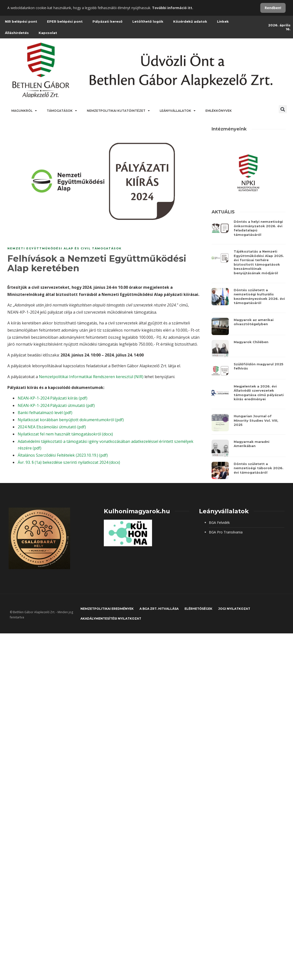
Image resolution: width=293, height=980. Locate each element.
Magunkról (24, 111)
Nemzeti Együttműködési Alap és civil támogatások (64, 248)
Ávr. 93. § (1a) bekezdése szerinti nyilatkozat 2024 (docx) (69, 462)
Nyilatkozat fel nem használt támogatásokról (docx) (65, 434)
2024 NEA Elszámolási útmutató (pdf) (52, 427)
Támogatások (62, 111)
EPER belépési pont (65, 21)
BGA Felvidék (219, 522)
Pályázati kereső (108, 21)
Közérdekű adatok (190, 21)
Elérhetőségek (198, 609)
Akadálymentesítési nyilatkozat (111, 619)
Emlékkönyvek (219, 111)
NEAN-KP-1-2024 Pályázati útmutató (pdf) (56, 405)
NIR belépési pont (21, 21)
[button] (283, 109)
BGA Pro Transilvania (226, 532)
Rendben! (273, 8)
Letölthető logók (148, 21)
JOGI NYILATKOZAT (234, 609)
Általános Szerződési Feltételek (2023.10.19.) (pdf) (63, 455)
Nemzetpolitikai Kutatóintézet (118, 111)
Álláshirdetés (17, 33)
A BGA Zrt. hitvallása (159, 609)
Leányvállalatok (178, 111)
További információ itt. (173, 8)
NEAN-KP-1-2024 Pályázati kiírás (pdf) (53, 398)
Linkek (223, 21)
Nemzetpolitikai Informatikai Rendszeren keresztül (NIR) (91, 377)
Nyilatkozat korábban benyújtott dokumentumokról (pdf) (71, 420)
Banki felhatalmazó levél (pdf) (45, 413)
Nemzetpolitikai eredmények (107, 609)
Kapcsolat (48, 33)
